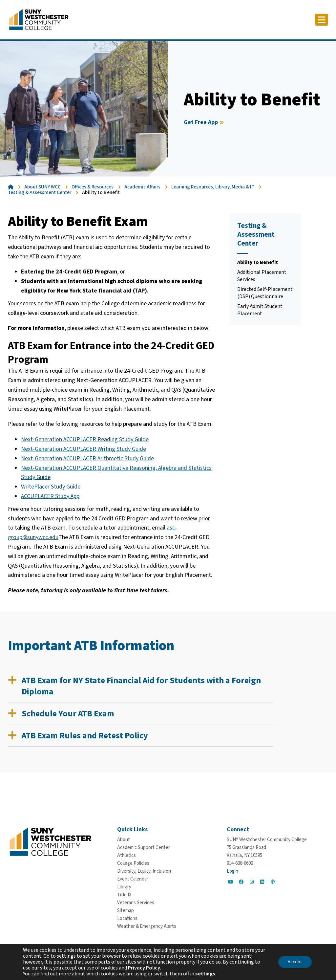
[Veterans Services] (136, 903)
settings (205, 974)
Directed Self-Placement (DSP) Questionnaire (265, 293)
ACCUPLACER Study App (50, 496)
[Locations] (127, 918)
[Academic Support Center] (144, 848)
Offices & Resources (93, 187)
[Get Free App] (205, 122)
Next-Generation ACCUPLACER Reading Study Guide (85, 439)
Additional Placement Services (262, 276)
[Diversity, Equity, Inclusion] (144, 871)
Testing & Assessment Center (40, 193)
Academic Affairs (142, 187)
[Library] (124, 887)
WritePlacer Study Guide (51, 487)
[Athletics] (126, 855)
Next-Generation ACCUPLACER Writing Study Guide (84, 449)
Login (232, 871)
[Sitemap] (126, 911)
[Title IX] (124, 895)
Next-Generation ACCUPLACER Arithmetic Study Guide (87, 458)
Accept (295, 962)
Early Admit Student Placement (260, 310)
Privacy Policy (144, 968)
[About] (124, 840)
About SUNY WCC (42, 187)
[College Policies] (133, 863)
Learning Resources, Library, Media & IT (213, 187)
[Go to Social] (231, 882)
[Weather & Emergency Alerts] (147, 926)
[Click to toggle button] (322, 20)
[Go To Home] (39, 19)
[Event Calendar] (133, 879)
